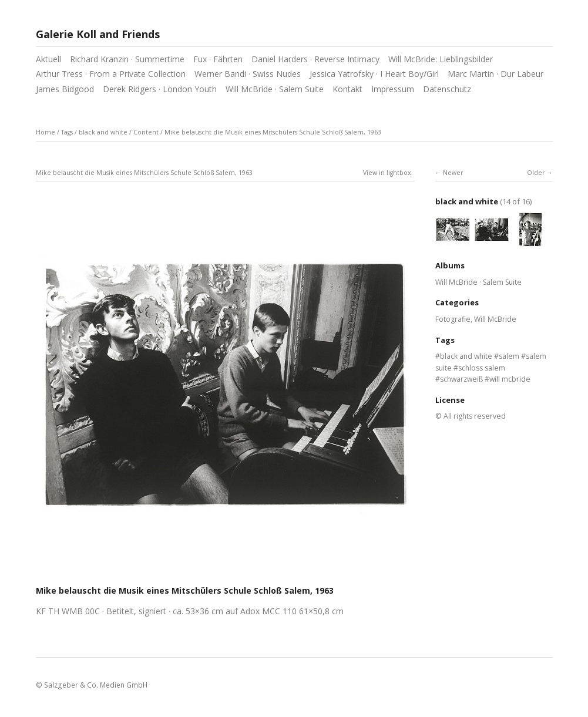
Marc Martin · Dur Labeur (495, 74)
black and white (103, 132)
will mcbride (510, 379)
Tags (67, 132)
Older (536, 173)
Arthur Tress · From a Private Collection (111, 74)
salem (509, 356)
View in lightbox (387, 173)
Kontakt (347, 89)
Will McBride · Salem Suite (275, 89)
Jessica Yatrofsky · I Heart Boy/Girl (374, 74)
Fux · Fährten (218, 59)
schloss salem (482, 368)
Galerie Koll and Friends (98, 34)
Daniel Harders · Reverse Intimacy (315, 59)
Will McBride (495, 319)
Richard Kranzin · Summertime (127, 59)
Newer (453, 173)
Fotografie (453, 319)
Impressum (393, 89)
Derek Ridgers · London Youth (160, 89)
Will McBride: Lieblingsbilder (441, 59)
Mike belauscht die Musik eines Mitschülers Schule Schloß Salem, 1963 (273, 132)
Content (146, 132)
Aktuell (48, 59)
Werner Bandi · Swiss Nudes (248, 74)
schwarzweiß (461, 379)
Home (46, 132)
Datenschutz (447, 89)
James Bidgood (65, 89)
